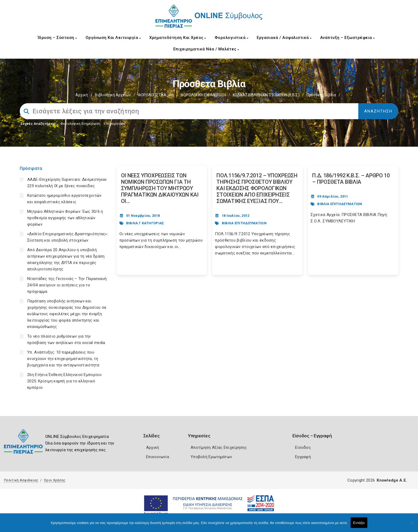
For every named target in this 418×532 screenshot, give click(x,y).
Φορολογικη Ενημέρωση (80, 124)
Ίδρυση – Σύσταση (57, 38)
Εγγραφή (303, 457)
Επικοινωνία (158, 457)
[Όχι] (411, 525)
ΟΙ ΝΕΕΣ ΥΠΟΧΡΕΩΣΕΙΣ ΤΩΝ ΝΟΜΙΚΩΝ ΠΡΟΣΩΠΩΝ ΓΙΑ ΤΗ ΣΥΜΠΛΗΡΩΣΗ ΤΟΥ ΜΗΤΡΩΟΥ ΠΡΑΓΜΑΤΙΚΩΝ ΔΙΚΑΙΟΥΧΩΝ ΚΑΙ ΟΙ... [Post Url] (160, 188)
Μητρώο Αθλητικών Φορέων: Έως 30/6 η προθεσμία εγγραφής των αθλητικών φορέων (65, 218)
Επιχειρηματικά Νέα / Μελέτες (206, 49)
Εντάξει (359, 523)
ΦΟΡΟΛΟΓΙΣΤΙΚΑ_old (156, 95)
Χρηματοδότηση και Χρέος (178, 38)
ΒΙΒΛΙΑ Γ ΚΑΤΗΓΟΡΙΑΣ (145, 223)
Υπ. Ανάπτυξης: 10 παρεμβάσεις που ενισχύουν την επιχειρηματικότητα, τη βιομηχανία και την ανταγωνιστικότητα (63, 359)
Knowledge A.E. (392, 480)
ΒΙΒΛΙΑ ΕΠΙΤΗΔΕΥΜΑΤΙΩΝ (244, 223)
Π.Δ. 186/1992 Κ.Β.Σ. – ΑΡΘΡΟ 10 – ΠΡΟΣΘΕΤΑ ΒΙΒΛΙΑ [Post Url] (351, 179)
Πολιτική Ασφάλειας (21, 480)
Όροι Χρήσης (55, 480)
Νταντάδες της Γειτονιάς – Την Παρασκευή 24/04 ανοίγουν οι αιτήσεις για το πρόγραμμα (67, 285)
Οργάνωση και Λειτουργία (113, 38)
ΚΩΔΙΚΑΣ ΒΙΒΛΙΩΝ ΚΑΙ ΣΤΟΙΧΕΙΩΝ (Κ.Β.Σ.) (266, 95)
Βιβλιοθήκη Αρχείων (113, 95)
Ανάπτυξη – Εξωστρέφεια (347, 38)
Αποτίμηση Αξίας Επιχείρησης (219, 447)
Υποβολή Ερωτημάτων (211, 457)
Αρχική (82, 95)
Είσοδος (303, 447)
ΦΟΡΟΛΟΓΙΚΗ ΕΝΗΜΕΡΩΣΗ (203, 95)
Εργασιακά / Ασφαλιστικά (284, 38)
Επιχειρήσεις (115, 124)
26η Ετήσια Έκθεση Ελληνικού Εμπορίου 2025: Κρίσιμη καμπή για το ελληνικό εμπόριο (64, 381)
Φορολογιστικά (232, 38)
